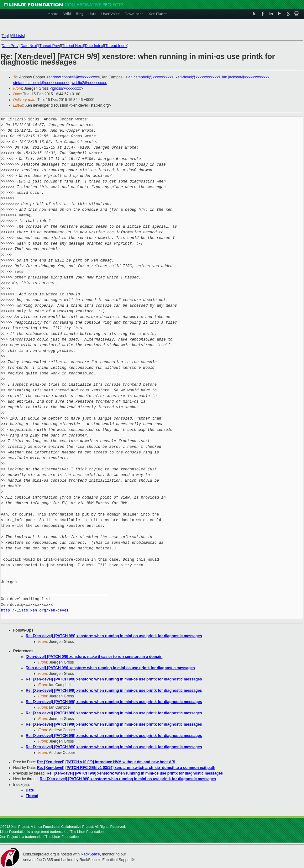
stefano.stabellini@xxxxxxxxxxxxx (41, 83)
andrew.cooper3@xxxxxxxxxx (73, 77)
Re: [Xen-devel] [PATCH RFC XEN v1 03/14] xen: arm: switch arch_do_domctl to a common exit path (126, 768)
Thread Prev (50, 46)
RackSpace (90, 854)
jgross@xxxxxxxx (66, 88)
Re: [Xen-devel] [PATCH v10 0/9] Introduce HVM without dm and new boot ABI (106, 762)
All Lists (17, 36)
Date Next (29, 46)
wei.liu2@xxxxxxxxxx (89, 83)
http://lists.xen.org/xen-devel (35, 610)
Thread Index (116, 46)
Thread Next (72, 46)
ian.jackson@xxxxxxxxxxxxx (246, 77)
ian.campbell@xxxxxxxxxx (149, 77)
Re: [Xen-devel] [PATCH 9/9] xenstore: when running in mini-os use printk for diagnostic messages (114, 636)
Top (5, 36)
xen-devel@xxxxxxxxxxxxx (198, 77)
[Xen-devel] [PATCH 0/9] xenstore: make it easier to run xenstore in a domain (94, 657)
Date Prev (10, 46)
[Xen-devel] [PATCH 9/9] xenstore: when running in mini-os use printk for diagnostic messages (110, 668)
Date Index (94, 46)
